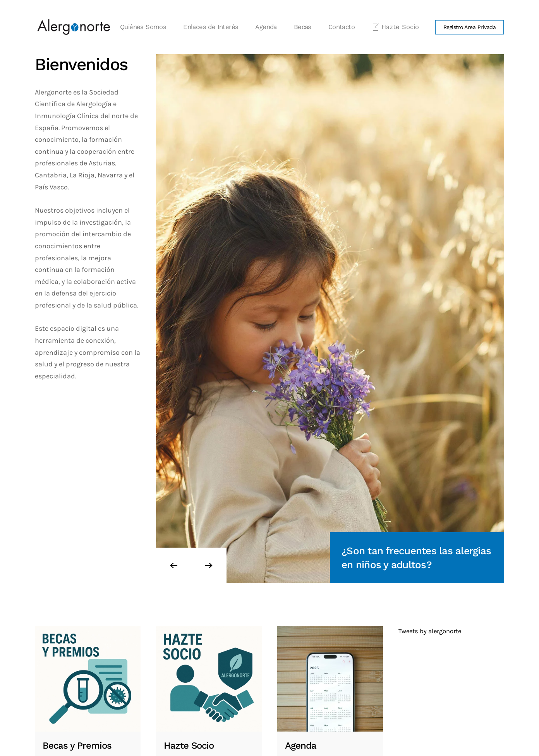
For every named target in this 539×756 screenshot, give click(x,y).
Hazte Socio (395, 27)
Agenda (266, 27)
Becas (303, 27)
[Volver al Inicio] (74, 27)
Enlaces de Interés (211, 27)
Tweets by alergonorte (430, 631)
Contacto (342, 27)
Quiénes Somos (143, 27)
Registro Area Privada (470, 27)
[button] (174, 565)
